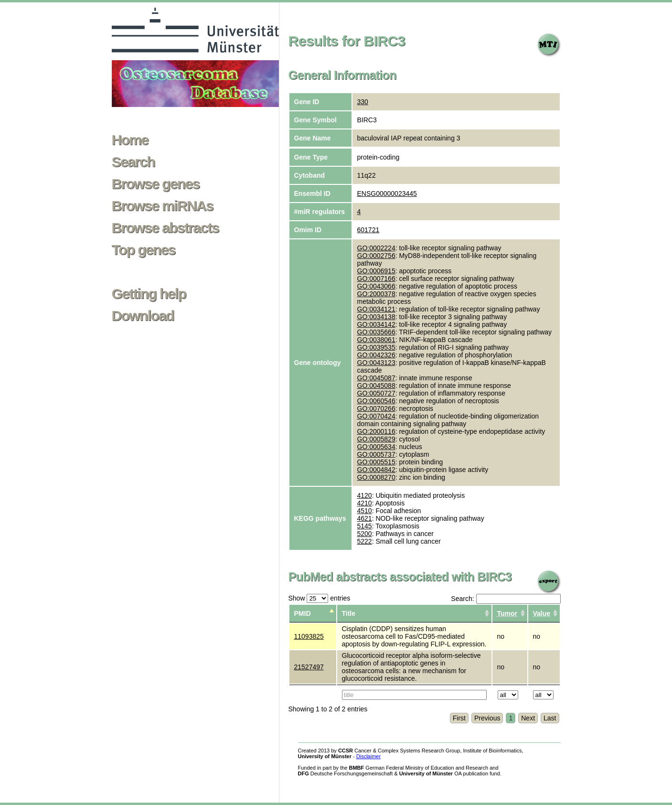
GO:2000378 (376, 294)
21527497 (309, 667)
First (459, 718)
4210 (365, 503)
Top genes (144, 250)
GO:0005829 (376, 439)
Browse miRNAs (163, 206)
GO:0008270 (376, 477)
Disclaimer (368, 756)
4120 (365, 495)
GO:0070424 (376, 416)
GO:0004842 (376, 470)
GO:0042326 (376, 355)
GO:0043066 (376, 286)
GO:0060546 (376, 401)
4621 (365, 518)
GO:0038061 (376, 340)
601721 (368, 230)
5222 (365, 541)
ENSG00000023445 (387, 193)
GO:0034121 (376, 309)
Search (133, 162)
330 (363, 102)
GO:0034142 (376, 324)
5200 (365, 534)
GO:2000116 (376, 431)
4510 (365, 511)
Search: (506, 599)
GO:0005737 (376, 454)
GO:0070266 (376, 408)
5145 (365, 526)
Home (130, 140)
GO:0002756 (376, 256)
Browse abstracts (165, 228)
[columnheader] (510, 614)
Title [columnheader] (349, 613)
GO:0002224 (376, 248)
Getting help (149, 294)
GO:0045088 (376, 386)
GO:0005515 (376, 462)
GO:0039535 (376, 347)
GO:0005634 (376, 447)
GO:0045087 (376, 378)
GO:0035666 (376, 332)
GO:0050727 (376, 393)
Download (143, 316)
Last (550, 718)
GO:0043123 (376, 363)
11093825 (309, 636)
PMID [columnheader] (303, 613)
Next (528, 718)
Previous (487, 718)
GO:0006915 (376, 271)
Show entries (320, 598)
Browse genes (156, 184)
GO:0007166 (376, 279)
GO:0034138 (376, 317)
